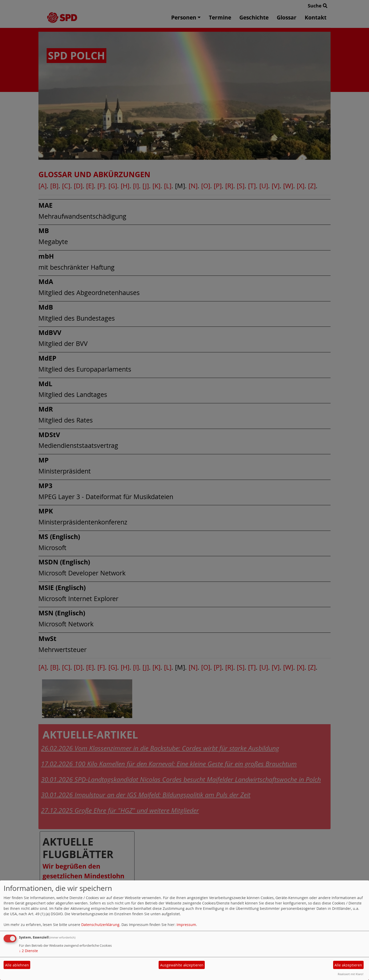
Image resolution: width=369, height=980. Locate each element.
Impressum (186, 925)
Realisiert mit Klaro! (351, 974)
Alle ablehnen (17, 965)
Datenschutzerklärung (100, 925)
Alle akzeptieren (348, 965)
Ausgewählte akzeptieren (182, 965)
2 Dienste (28, 951)
